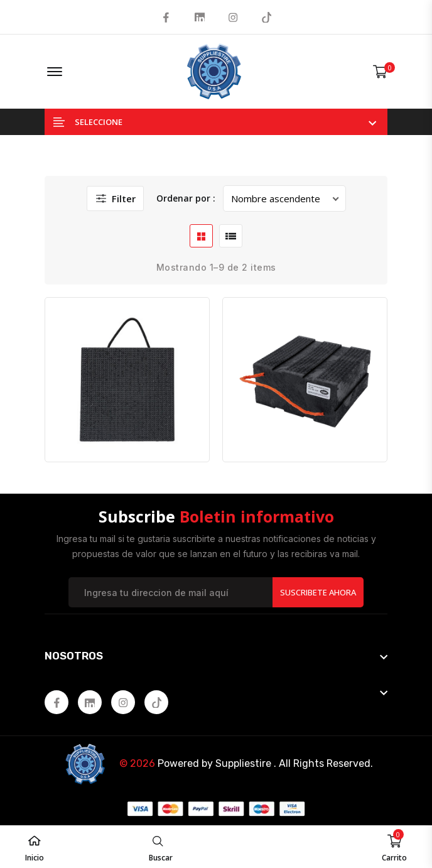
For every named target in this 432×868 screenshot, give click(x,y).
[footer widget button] (216, 656)
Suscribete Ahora (318, 592)
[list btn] (231, 236)
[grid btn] (201, 236)
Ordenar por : (186, 198)
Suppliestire (243, 763)
